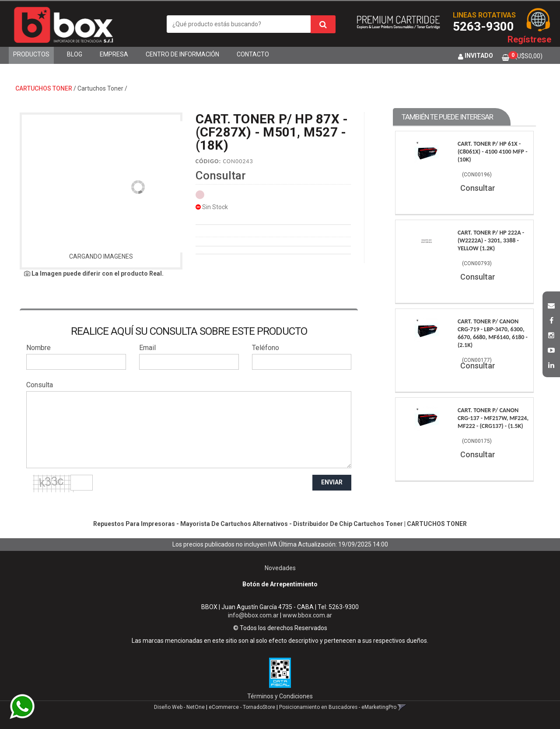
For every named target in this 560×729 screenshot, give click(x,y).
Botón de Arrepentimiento (280, 584)
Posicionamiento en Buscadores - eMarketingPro (338, 707)
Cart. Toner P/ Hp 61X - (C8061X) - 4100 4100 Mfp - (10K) (493, 152)
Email (147, 348)
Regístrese (529, 39)
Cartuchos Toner (100, 88)
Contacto (253, 54)
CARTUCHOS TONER (44, 88)
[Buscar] (323, 24)
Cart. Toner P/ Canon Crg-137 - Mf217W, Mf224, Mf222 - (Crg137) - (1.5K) (493, 418)
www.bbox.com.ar (307, 615)
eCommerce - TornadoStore (242, 707)
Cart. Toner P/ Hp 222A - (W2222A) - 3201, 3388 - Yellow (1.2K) (491, 240)
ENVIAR (332, 482)
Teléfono (266, 348)
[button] (551, 305)
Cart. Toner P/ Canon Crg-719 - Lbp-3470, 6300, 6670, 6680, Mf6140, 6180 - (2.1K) (493, 333)
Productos (31, 54)
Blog (75, 54)
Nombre (38, 348)
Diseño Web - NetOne (179, 707)
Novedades (280, 568)
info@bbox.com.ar (253, 615)
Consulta (40, 385)
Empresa (114, 54)
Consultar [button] (221, 175)
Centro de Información (182, 54)
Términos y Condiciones (280, 696)
